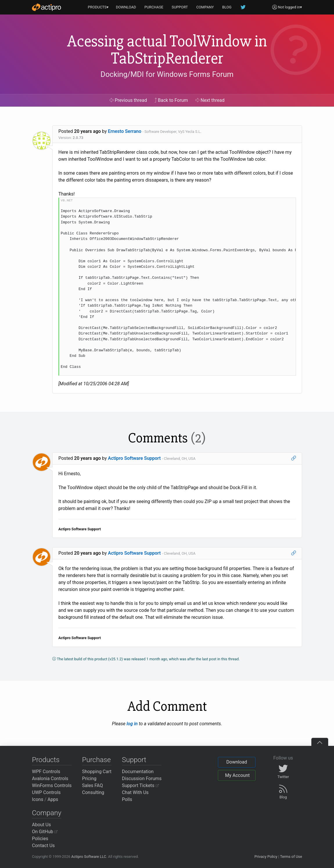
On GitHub (45, 832)
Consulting (93, 792)
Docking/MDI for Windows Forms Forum (167, 74)
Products (46, 760)
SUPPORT (180, 7)
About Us (41, 825)
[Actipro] (46, 7)
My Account (237, 775)
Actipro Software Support (134, 458)
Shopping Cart (97, 772)
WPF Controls (46, 772)
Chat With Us (135, 792)
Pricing (89, 779)
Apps (53, 799)
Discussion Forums (142, 779)
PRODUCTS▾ (98, 7)
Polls (127, 799)
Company (47, 813)
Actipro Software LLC (89, 857)
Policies (40, 839)
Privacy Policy (266, 857)
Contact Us (43, 846)
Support (134, 760)
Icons (38, 799)
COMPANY (205, 7)
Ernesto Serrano (125, 131)
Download (237, 762)
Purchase (97, 760)
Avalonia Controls (50, 779)
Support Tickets (140, 785)
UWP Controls (46, 792)
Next (210, 100)
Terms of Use (291, 857)
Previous (128, 100)
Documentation (138, 772)
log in (132, 724)
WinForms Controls (52, 785)
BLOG (227, 7)
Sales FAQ (93, 785)
